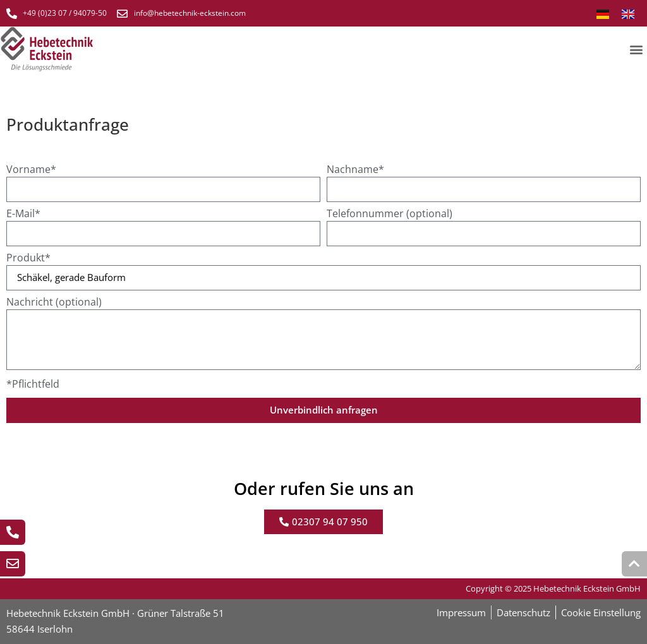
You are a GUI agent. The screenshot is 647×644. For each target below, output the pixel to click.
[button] (637, 49)
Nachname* (355, 170)
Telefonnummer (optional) (390, 214)
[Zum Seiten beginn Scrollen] (634, 564)
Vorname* (31, 170)
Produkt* (28, 259)
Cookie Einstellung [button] (601, 612)
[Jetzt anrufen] (13, 532)
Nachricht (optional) (54, 303)
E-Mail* (23, 214)
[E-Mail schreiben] (13, 564)
